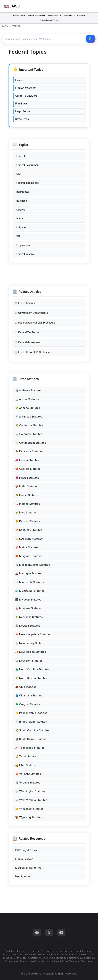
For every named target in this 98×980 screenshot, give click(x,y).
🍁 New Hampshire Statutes (33, 634)
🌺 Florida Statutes (27, 460)
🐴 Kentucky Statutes (29, 530)
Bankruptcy (23, 192)
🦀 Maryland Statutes (29, 556)
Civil (19, 174)
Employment (24, 245)
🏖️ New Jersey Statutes (30, 643)
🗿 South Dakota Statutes (31, 739)
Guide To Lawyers (26, 96)
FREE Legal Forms (26, 850)
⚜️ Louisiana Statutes (29, 539)
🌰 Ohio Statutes (26, 687)
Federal (21, 156)
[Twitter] (49, 933)
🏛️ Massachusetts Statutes (33, 565)
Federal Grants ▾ (54, 16)
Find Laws (21, 104)
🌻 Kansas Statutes (28, 521)
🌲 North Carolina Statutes (32, 669)
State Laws (22, 119)
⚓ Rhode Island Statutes (31, 722)
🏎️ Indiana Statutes (28, 504)
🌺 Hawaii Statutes (27, 478)
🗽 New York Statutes (29, 661)
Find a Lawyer (24, 859)
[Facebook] (37, 933)
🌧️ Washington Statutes (30, 791)
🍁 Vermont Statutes (28, 774)
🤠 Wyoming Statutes (29, 817)
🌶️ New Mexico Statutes (31, 652)
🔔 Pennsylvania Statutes (31, 713)
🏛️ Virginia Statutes (28, 783)
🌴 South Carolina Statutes (32, 730)
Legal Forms (23, 111)
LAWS (5, 26)
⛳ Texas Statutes (27, 756)
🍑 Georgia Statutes (28, 469)
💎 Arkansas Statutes (29, 417)
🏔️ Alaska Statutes (27, 399)
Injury (20, 219)
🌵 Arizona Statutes (28, 408)
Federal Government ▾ (36, 16)
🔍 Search (91, 39)
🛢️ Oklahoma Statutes (29, 695)
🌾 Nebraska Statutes (29, 617)
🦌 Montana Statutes (28, 608)
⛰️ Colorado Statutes (29, 434)
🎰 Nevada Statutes (28, 626)
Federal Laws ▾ (19, 16)
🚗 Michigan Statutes (29, 573)
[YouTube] (61, 933)
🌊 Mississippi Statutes (30, 591)
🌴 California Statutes (29, 425)
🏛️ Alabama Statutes (28, 390)
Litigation (22, 227)
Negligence (23, 876)
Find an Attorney (25, 88)
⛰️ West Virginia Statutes (31, 800)
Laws (18, 80)
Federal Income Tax (27, 183)
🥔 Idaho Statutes (26, 486)
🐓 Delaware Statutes (29, 451)
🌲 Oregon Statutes (28, 704)
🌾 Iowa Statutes (26, 512)
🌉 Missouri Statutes (28, 600)
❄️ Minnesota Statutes (30, 582)
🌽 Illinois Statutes (27, 495)
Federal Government (28, 165)
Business (22, 201)
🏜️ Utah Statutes (26, 765)
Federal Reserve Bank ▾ (49, 20)
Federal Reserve (26, 254)
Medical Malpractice (28, 868)
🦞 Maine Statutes (27, 547)
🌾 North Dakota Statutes (31, 678)
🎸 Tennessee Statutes (30, 748)
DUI (18, 236)
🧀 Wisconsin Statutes (29, 809)
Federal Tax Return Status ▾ (74, 16)
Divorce (21, 210)
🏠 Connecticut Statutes (31, 443)
